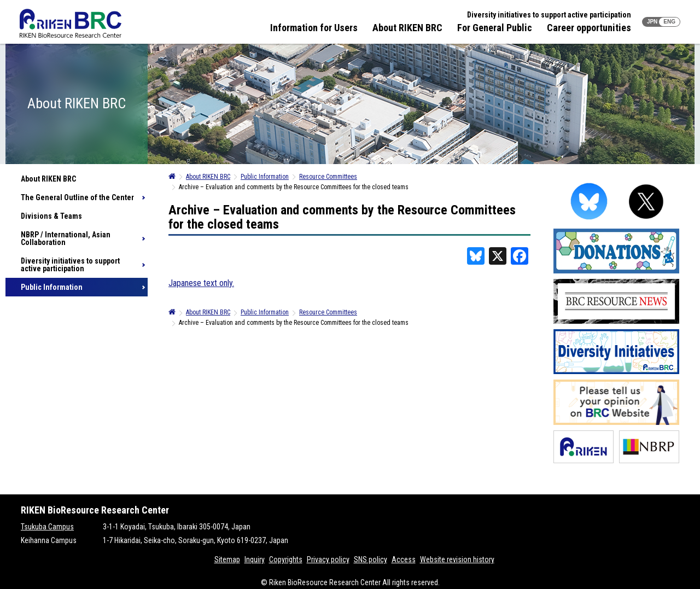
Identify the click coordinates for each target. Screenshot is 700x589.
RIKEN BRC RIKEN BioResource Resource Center (71, 23)
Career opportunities (589, 28)
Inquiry (255, 559)
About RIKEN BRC (407, 28)
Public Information (52, 287)
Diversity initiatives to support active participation (549, 15)
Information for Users (314, 28)
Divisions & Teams (51, 216)
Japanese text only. (201, 283)
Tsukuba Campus (47, 527)
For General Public (495, 28)
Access (404, 559)
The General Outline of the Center (77, 197)
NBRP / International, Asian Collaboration (66, 238)
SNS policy (371, 559)
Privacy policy (328, 559)
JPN (652, 22)
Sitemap (227, 559)
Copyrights (286, 559)
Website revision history (457, 559)
